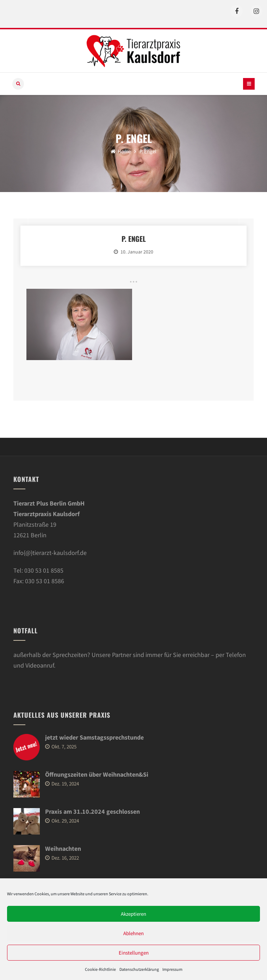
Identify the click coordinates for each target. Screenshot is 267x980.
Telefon (236, 655)
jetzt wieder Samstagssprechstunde (94, 737)
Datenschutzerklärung (139, 969)
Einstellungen (134, 953)
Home (121, 151)
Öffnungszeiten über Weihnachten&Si (97, 774)
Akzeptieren (133, 914)
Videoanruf (40, 665)
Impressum (172, 969)
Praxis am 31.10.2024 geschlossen (92, 811)
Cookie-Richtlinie (100, 969)
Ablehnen (133, 933)
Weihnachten (63, 848)
